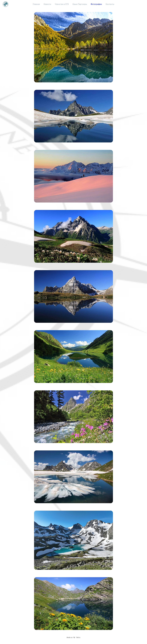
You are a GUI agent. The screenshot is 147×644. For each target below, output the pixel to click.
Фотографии (96, 4)
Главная (36, 4)
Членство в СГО (62, 4)
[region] (73, 4)
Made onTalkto (73, 637)
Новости (47, 4)
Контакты (110, 4)
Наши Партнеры (80, 4)
